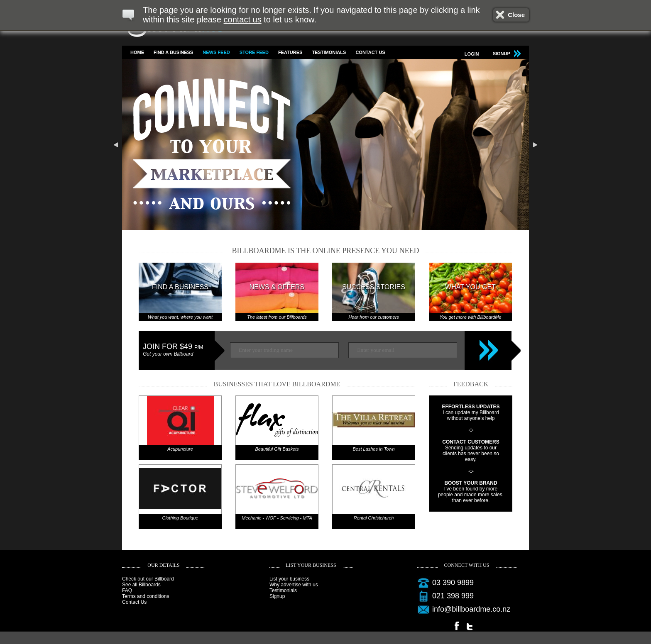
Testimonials (329, 52)
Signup (277, 596)
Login (472, 54)
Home (137, 52)
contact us (243, 20)
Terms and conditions (146, 596)
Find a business (173, 52)
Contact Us (370, 52)
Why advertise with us (294, 585)
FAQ (127, 590)
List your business (289, 579)
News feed (216, 52)
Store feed (254, 52)
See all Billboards (141, 585)
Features (290, 52)
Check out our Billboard (148, 579)
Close (516, 15)
